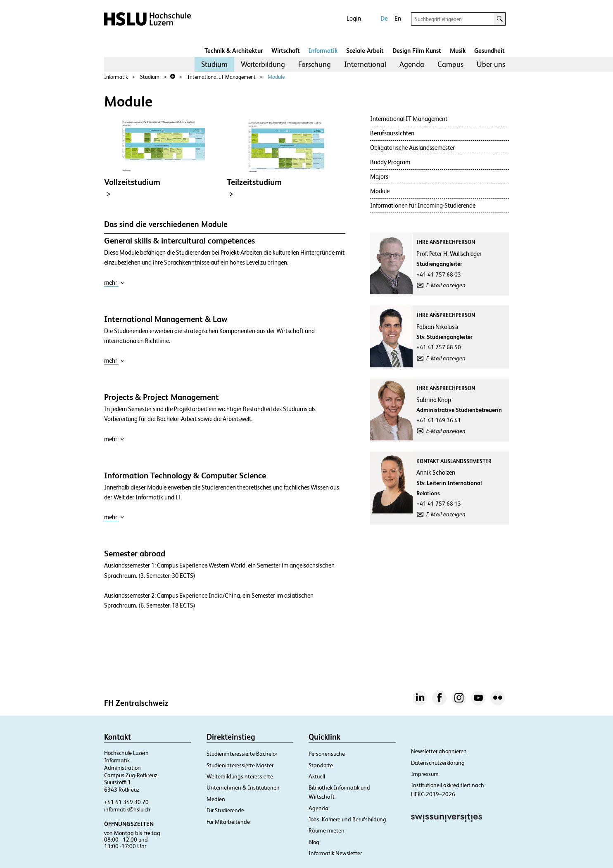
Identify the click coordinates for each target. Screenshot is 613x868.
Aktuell (317, 776)
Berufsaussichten (392, 133)
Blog (314, 842)
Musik (458, 51)
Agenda (412, 64)
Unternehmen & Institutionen (243, 788)
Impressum (425, 774)
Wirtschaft (286, 51)
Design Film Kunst (417, 51)
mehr (114, 283)
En (398, 18)
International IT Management (222, 77)
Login (354, 18)
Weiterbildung (263, 64)
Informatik (323, 51)
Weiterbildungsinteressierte (240, 776)
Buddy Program (390, 162)
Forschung (315, 64)
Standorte (321, 765)
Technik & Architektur (234, 51)
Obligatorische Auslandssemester (412, 148)
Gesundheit (489, 51)
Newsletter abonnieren (439, 751)
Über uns (491, 64)
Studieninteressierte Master (240, 765)
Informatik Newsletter (335, 853)
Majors (379, 176)
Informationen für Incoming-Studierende (423, 205)
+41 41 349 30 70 (126, 802)
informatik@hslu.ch (127, 809)
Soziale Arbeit (365, 51)
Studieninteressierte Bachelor (242, 754)
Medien (216, 799)
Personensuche (327, 754)
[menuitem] (214, 64)
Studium (214, 64)
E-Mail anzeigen (446, 285)
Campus (450, 64)
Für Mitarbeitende (228, 822)
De (384, 18)
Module (276, 77)
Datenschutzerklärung (438, 763)
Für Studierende (225, 810)
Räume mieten (327, 830)
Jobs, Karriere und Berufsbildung (347, 819)
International (365, 64)
